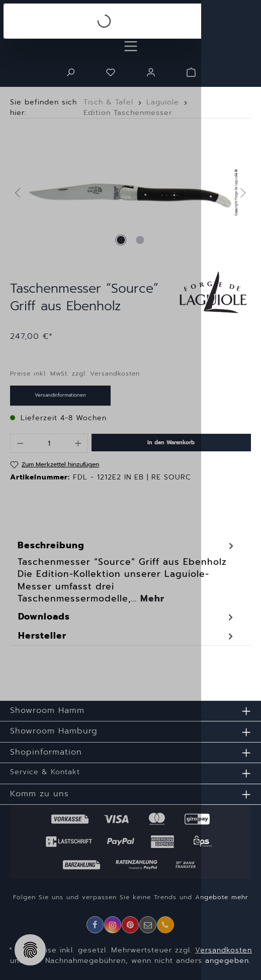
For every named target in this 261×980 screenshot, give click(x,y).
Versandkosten (224, 950)
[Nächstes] (243, 193)
